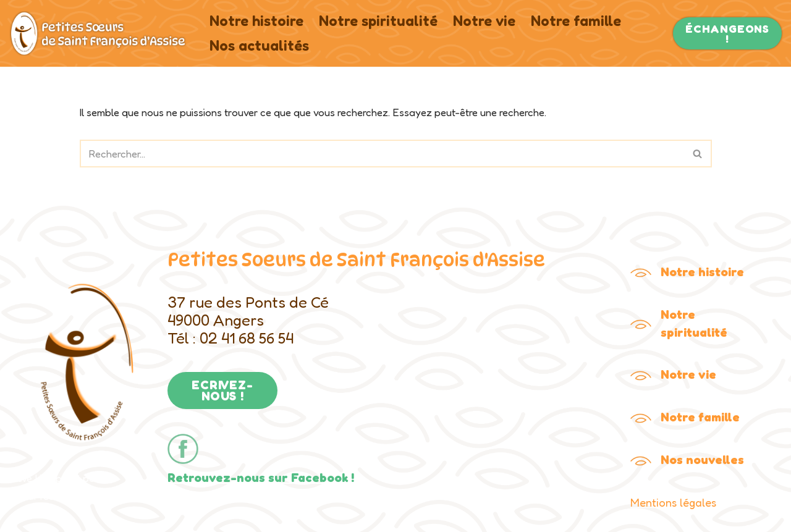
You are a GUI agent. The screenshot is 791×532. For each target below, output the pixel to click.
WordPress (34, 496)
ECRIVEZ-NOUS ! (222, 391)
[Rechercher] (382, 154)
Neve (21, 478)
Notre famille (576, 21)
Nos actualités (259, 45)
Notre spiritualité (378, 21)
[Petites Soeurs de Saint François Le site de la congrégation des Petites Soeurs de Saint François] (99, 33)
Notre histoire (256, 21)
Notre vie (484, 21)
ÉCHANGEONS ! (727, 33)
